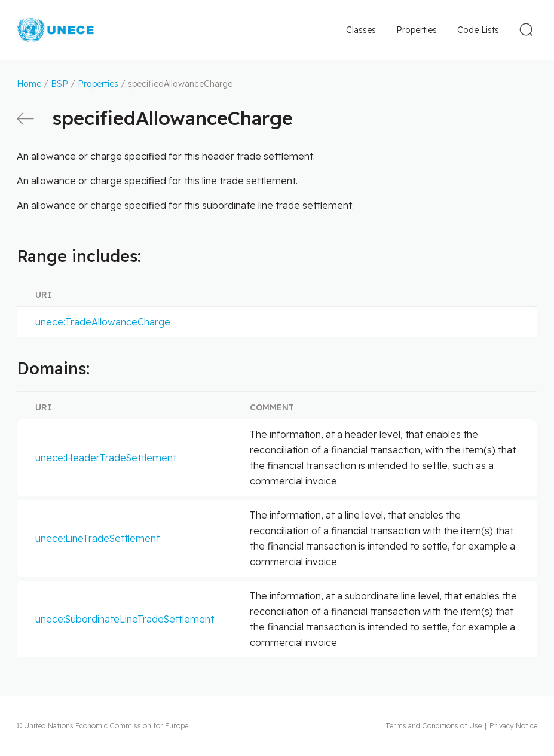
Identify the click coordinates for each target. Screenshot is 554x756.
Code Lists (478, 30)
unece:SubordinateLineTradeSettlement (125, 619)
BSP (59, 84)
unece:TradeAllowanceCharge (103, 322)
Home (29, 84)
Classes (361, 30)
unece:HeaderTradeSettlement (106, 458)
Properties (417, 30)
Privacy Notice (513, 726)
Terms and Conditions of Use (434, 726)
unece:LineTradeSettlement (97, 538)
